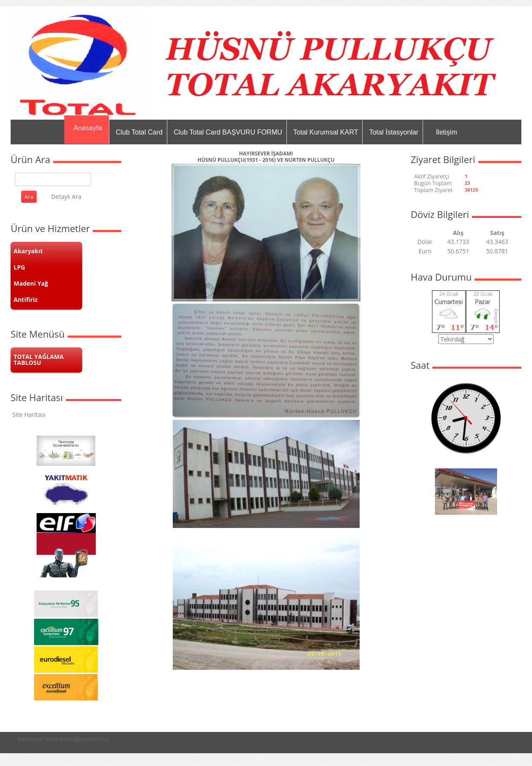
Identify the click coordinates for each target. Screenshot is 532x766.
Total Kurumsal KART (326, 132)
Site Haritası (29, 415)
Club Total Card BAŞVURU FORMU (228, 132)
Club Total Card (139, 132)
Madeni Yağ (31, 283)
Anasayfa (88, 128)
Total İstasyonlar (394, 132)
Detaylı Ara (66, 197)
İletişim (446, 132)
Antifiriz (26, 300)
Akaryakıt (28, 251)
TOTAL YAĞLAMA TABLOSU (39, 360)
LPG (19, 267)
